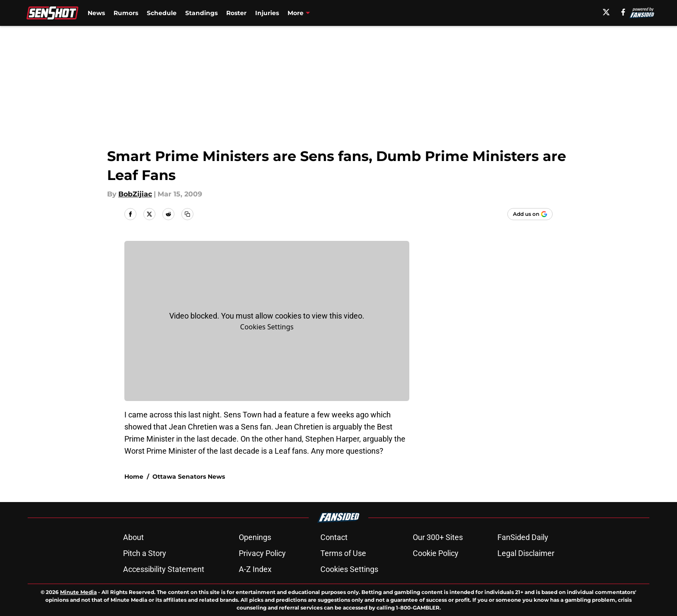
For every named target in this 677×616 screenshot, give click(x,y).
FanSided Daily (523, 537)
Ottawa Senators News (189, 477)
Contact (334, 537)
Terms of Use (343, 553)
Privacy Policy (262, 553)
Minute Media (78, 592)
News (96, 13)
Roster (236, 13)
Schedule (162, 13)
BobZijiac (135, 194)
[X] (606, 12)
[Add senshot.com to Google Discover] (530, 214)
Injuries (267, 13)
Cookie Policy (436, 553)
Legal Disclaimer (526, 553)
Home (134, 477)
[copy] (187, 214)
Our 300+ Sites (438, 537)
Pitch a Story (145, 553)
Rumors (126, 13)
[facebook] (623, 12)
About (133, 537)
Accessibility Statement (164, 569)
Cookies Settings (267, 327)
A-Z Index (255, 569)
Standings (201, 13)
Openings (255, 537)
